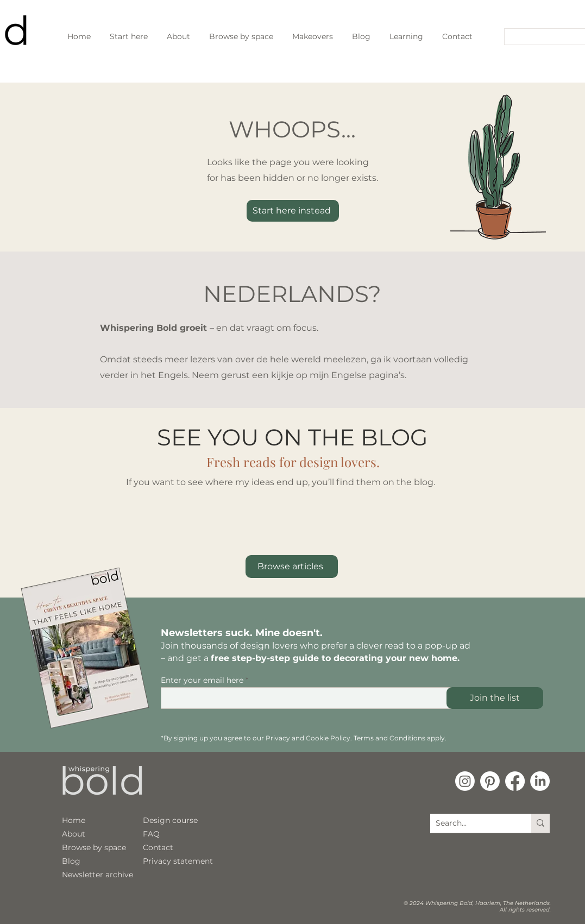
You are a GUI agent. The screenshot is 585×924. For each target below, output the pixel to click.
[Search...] (541, 37)
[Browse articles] (292, 567)
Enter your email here (202, 680)
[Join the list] (495, 698)
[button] (407, 36)
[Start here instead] (293, 211)
